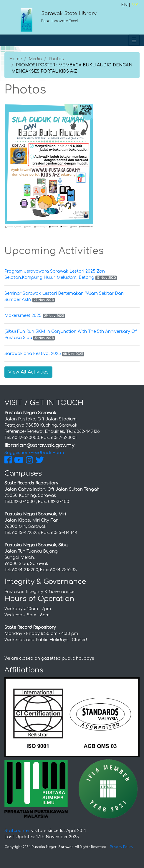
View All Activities (28, 372)
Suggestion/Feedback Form (34, 453)
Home (15, 59)
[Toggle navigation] (134, 40)
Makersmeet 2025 (23, 316)
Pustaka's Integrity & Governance (39, 592)
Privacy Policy (121, 847)
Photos (56, 59)
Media (35, 59)
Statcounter (17, 831)
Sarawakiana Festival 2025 (33, 354)
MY (135, 5)
